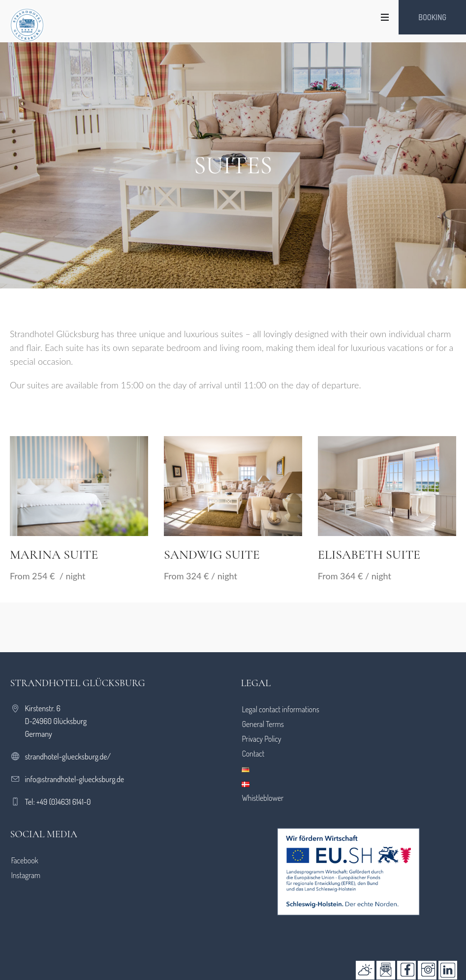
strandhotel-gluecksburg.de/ (68, 757)
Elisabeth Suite (369, 554)
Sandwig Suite (212, 554)
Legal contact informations (280, 709)
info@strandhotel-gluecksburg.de (75, 779)
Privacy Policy (261, 739)
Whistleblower (263, 798)
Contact (253, 754)
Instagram (26, 875)
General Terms (263, 724)
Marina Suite (54, 554)
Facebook (25, 860)
